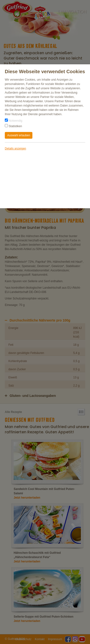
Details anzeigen (15, 149)
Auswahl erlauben (19, 135)
